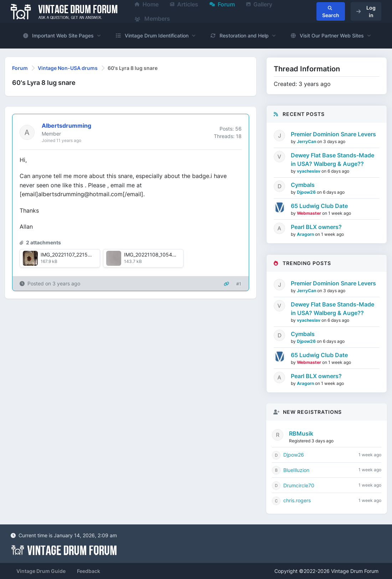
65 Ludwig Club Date (319, 206)
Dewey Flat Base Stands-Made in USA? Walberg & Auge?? (332, 159)
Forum (20, 68)
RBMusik (301, 433)
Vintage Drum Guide (41, 571)
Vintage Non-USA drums (68, 68)
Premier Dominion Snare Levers (333, 134)
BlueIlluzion (296, 470)
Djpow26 (307, 192)
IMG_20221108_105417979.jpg (160, 255)
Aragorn (306, 234)
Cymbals (303, 185)
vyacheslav (309, 171)
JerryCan (307, 141)
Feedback (89, 571)
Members (152, 19)
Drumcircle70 (299, 485)
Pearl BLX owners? (316, 227)
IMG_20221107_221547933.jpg (76, 255)
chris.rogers (297, 500)
